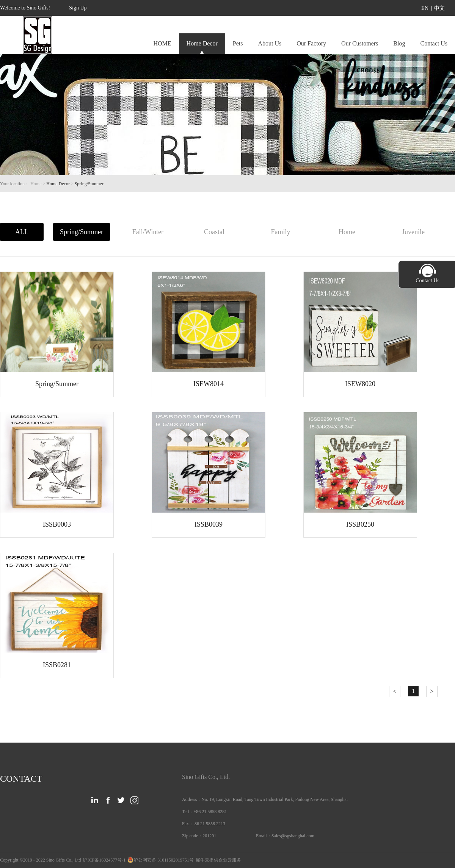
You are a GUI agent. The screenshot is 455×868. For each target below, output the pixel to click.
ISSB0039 (209, 524)
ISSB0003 (57, 524)
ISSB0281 (57, 665)
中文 (439, 8)
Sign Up (78, 8)
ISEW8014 (209, 384)
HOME (162, 43)
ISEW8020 (360, 384)
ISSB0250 (360, 524)
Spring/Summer (89, 184)
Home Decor (58, 184)
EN (425, 8)
